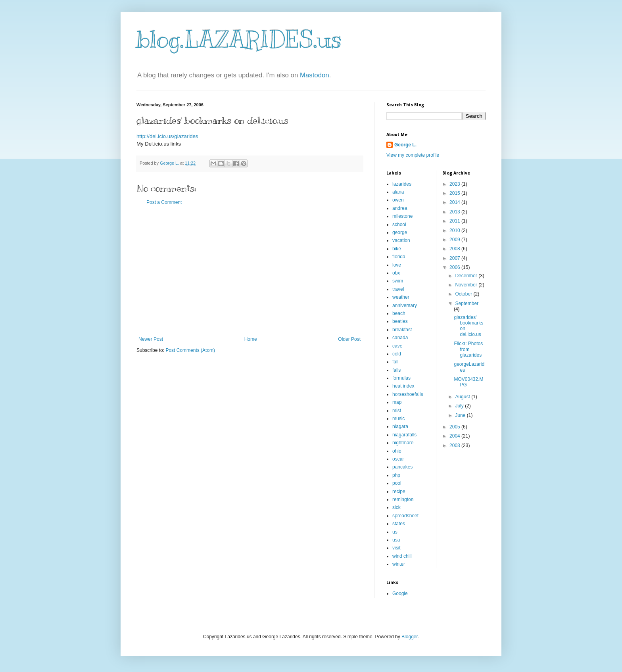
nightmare (403, 443)
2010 (455, 230)
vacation (401, 240)
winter (399, 564)
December (467, 276)
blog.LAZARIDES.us (239, 40)
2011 (455, 221)
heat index (403, 386)
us (395, 532)
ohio (397, 451)
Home (251, 339)
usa (396, 540)
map (397, 402)
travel (398, 289)
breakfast (402, 330)
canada (400, 338)
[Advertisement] (250, 271)
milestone (402, 216)
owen (398, 200)
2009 (455, 240)
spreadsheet (405, 516)
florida (399, 257)
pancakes (402, 467)
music (398, 419)
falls (396, 370)
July (460, 406)
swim (398, 281)
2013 (455, 212)
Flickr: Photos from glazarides (468, 349)
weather (401, 297)
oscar (398, 459)
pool (397, 483)
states (399, 524)
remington (403, 499)
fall (395, 362)
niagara (400, 426)
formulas (401, 378)
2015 (455, 193)
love (397, 265)
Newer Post (151, 339)
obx (396, 273)
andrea (400, 208)
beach (399, 313)
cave (397, 346)
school (399, 225)
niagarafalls (404, 435)
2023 (455, 184)
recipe (399, 492)
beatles (400, 321)
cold (397, 354)
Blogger (410, 637)
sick (396, 507)
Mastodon (315, 75)
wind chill (402, 556)
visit (396, 548)
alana (398, 192)
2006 (455, 267)
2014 (455, 202)
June (461, 415)
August (463, 397)
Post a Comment (164, 202)
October (464, 294)
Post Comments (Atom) (190, 350)
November (467, 285)
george (400, 232)
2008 (455, 249)
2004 (455, 436)
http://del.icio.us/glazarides (167, 136)
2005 (455, 427)
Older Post (349, 339)
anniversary (405, 305)
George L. (405, 145)
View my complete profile (413, 155)
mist (397, 411)
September (467, 303)
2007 (455, 258)
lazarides (402, 184)
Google (400, 593)
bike (397, 249)
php (396, 475)
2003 (455, 445)
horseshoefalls (408, 394)
